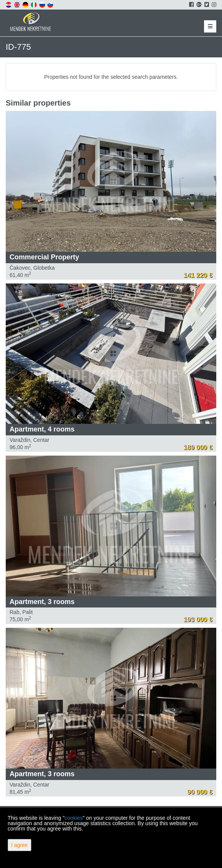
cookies (74, 818)
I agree (19, 845)
